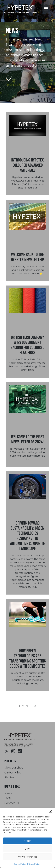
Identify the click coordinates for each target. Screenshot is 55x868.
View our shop (14, 768)
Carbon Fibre (13, 773)
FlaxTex (9, 778)
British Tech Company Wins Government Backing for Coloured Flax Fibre (27, 345)
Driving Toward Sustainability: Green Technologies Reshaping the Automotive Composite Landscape (27, 536)
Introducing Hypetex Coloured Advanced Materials (27, 165)
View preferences (28, 857)
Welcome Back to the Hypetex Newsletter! (27, 257)
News (8, 793)
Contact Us (12, 803)
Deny (27, 849)
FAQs (8, 798)
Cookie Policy (20, 864)
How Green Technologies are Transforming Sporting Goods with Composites (27, 658)
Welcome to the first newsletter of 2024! (28, 439)
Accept (28, 841)
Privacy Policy (34, 864)
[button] (51, 811)
